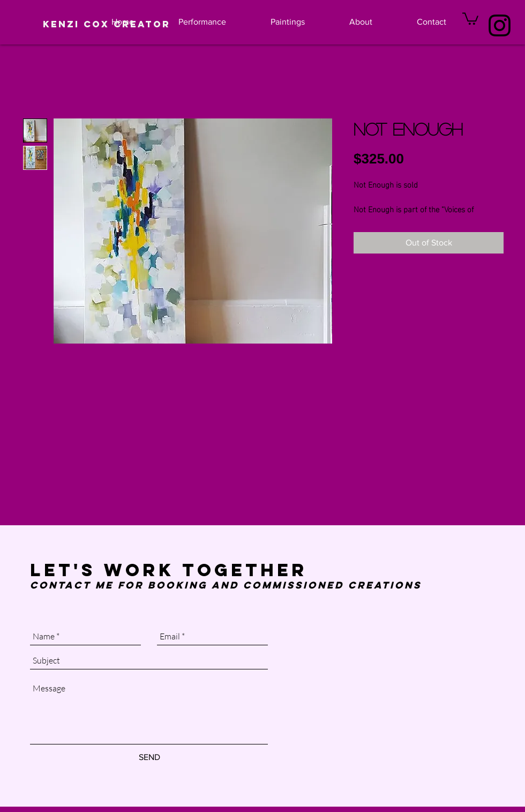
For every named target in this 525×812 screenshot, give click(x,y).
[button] (470, 18)
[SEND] (149, 757)
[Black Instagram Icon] (500, 25)
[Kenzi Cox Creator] (107, 24)
